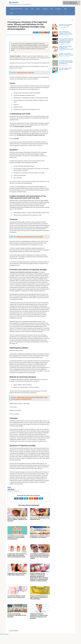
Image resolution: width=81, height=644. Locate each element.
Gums (27, 9)
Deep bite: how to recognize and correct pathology (66, 25)
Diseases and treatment (16, 9)
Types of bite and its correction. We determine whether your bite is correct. (66, 33)
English (7, 634)
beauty (38, 9)
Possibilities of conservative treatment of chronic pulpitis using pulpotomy (66, 62)
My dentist (14, 2)
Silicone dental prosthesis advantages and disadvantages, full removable (66, 48)
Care (51, 9)
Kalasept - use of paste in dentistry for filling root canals (66, 54)
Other (12, 13)
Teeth (65, 9)
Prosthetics (58, 9)
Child (32, 9)
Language (45, 9)
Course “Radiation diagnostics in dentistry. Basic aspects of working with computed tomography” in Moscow (66, 41)
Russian (2, 634)
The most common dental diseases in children (65, 69)
